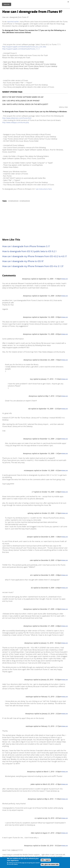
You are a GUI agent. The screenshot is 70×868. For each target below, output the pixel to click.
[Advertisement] (35, 220)
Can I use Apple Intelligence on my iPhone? (21, 101)
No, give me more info (50, 864)
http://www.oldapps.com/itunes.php (16, 122)
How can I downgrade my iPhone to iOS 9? (23, 261)
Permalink (64, 279)
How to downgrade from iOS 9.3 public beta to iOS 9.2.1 (29, 251)
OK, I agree (46, 860)
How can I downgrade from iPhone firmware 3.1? (26, 246)
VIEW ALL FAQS (63, 107)
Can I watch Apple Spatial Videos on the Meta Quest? (25, 104)
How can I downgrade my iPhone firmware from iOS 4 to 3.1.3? (33, 266)
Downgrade (13, 201)
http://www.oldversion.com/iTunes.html (17, 118)
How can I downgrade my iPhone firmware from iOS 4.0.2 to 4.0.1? (35, 256)
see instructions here (44, 189)
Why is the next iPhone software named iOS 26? (23, 97)
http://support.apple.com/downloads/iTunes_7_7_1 (21, 49)
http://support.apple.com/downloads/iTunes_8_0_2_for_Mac (24, 47)
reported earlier (13, 22)
